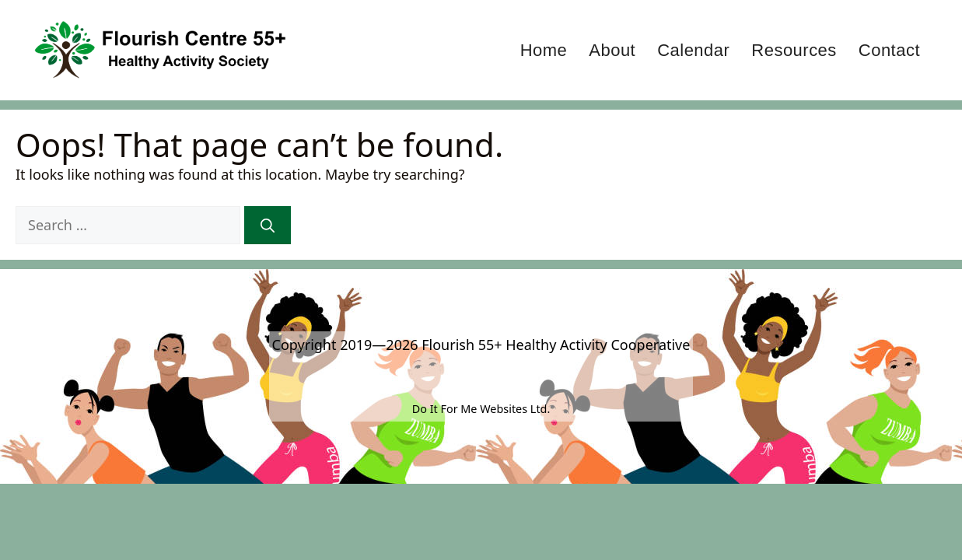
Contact (889, 50)
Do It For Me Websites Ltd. (481, 409)
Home (544, 50)
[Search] (268, 225)
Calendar (693, 50)
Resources (794, 50)
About (612, 50)
